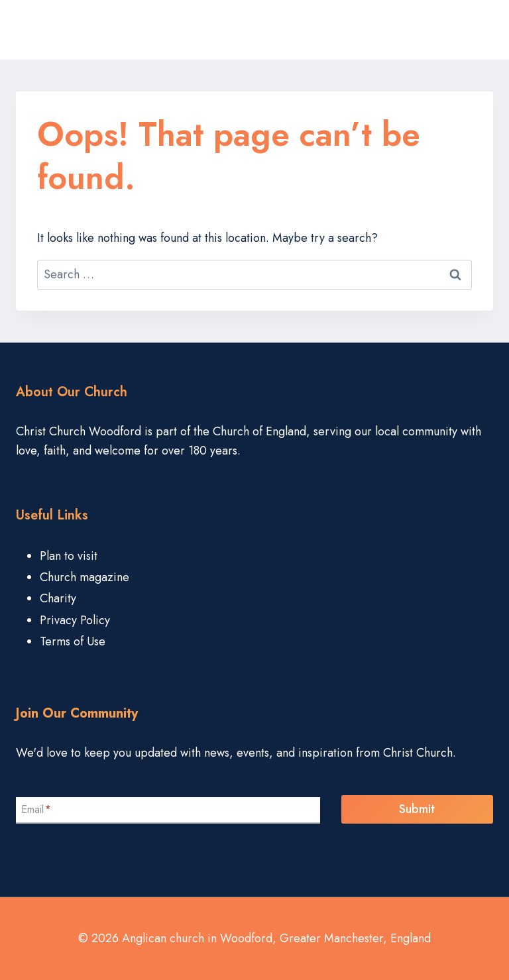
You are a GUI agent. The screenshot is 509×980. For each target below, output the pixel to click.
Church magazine (85, 577)
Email (36, 809)
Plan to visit (69, 556)
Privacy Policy (75, 620)
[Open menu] (479, 30)
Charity (58, 598)
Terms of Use (73, 641)
